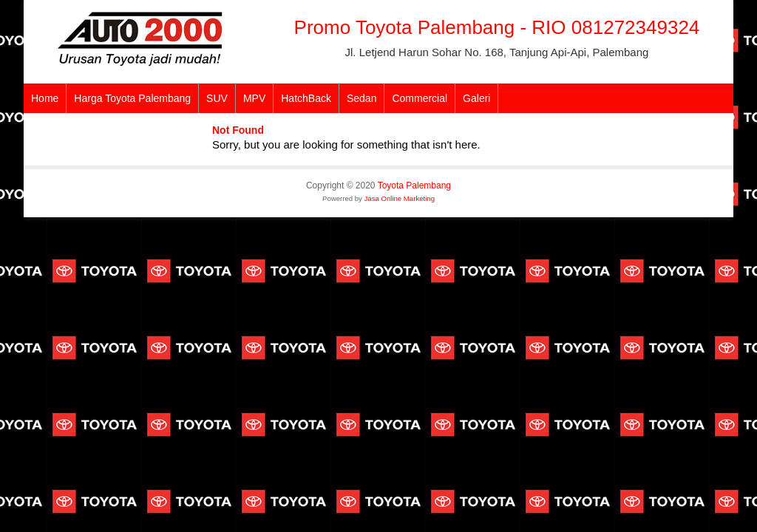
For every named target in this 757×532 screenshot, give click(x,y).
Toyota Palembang (414, 185)
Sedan (361, 98)
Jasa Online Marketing (400, 198)
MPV (254, 98)
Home (45, 98)
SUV (217, 98)
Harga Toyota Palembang (132, 98)
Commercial (420, 98)
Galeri (476, 98)
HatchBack (306, 98)
